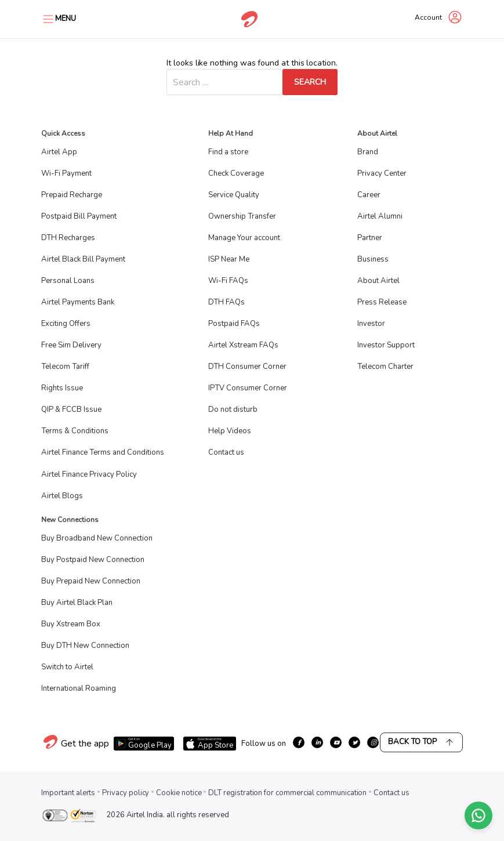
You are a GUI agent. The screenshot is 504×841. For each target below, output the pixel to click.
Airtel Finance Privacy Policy (89, 474)
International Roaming (79, 688)
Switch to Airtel (67, 667)
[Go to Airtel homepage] (249, 19)
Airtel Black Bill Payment (83, 259)
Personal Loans (68, 281)
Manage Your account (244, 238)
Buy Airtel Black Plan (77, 603)
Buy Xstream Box (71, 624)
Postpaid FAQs (234, 324)
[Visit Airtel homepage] (50, 748)
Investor (371, 324)
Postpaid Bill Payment (79, 216)
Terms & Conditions (75, 431)
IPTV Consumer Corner (248, 388)
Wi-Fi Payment (66, 173)
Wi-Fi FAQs (228, 281)
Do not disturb (233, 409)
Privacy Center (382, 173)
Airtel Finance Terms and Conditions (103, 452)
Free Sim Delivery (71, 345)
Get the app (85, 744)
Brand (368, 152)
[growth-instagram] (373, 742)
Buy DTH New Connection (85, 646)
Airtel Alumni (380, 216)
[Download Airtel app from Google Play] (144, 744)
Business (373, 259)
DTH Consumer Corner (247, 367)
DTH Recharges (68, 238)
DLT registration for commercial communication (287, 793)
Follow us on (264, 744)
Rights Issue (62, 388)
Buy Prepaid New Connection (91, 581)
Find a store (228, 152)
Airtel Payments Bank (78, 302)
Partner (370, 238)
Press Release (382, 302)
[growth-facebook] (299, 742)
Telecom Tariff (65, 367)
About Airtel (378, 281)
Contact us (226, 452)
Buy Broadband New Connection (97, 538)
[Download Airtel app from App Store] (209, 744)
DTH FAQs (226, 302)
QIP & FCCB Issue (71, 409)
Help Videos (230, 431)
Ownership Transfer (242, 216)
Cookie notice (179, 793)
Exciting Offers (66, 324)
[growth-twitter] (354, 742)
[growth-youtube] (336, 742)
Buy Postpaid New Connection (93, 560)
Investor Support (386, 345)
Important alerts (68, 793)
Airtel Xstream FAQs (243, 345)
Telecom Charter (385, 367)
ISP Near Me (229, 259)
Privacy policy (126, 793)
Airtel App (59, 152)
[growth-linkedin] (317, 742)
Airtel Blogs (62, 496)
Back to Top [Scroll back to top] (421, 742)
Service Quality (234, 195)
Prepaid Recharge (72, 195)
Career (369, 195)
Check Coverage (236, 173)
